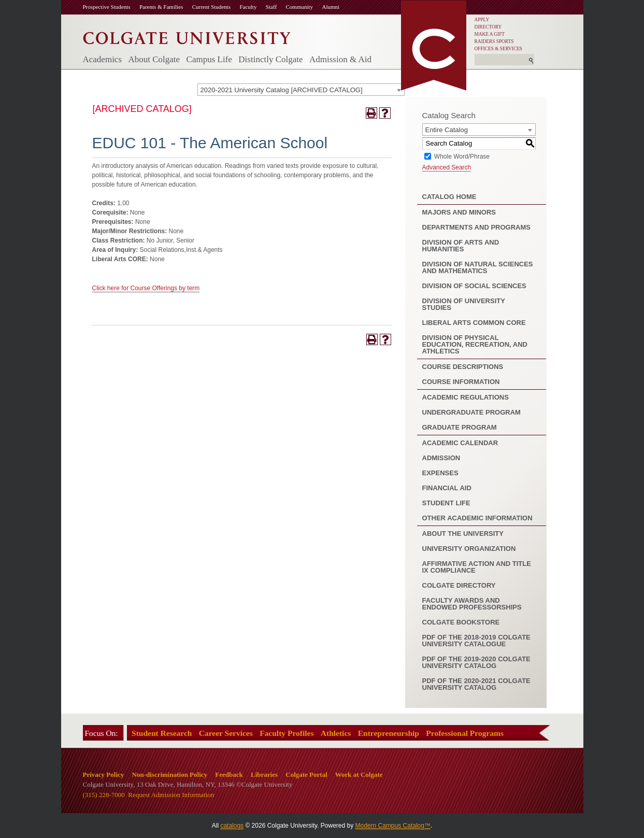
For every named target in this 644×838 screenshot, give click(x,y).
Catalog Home (449, 197)
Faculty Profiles (287, 733)
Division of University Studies (464, 304)
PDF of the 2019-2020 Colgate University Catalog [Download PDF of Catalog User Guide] (476, 662)
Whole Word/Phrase (462, 156)
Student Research (162, 733)
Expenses (440, 473)
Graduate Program (460, 427)
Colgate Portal (306, 775)
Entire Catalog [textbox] (447, 130)
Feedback (229, 775)
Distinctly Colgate (270, 59)
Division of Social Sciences (474, 286)
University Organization (469, 549)
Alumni (331, 7)
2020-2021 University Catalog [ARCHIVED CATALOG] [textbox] (282, 90)
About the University (463, 534)
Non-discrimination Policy (170, 775)
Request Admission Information (171, 795)
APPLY (482, 20)
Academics (103, 59)
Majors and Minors (459, 212)
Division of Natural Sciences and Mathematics (478, 267)
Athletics (336, 733)
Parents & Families (161, 7)
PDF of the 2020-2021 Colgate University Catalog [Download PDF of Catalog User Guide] (476, 684)
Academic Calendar (460, 443)
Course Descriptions (463, 367)
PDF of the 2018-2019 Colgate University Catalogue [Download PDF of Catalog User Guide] (476, 641)
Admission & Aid (340, 59)
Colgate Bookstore (461, 622)
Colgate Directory (459, 585)
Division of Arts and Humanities (461, 246)
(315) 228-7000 (104, 795)
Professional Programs (465, 733)
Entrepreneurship (389, 733)
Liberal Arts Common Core (474, 323)
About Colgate (154, 59)
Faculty (248, 7)
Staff (271, 7)
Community (300, 7)
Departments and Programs (476, 227)
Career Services (226, 733)
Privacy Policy (104, 775)
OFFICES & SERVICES (499, 49)
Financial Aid (447, 488)
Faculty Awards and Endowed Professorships (472, 604)
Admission (441, 458)
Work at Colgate (359, 775)
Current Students (211, 7)
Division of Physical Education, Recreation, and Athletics (475, 344)
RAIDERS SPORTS (494, 41)
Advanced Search (447, 167)
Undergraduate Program (471, 412)
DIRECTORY (488, 27)
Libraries (264, 775)
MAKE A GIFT (490, 34)
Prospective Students (107, 7)
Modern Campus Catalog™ (393, 826)
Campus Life (209, 59)
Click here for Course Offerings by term (146, 288)
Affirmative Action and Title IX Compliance (477, 567)
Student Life (446, 503)
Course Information (461, 382)
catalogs (232, 826)
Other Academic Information (477, 518)
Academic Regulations (466, 397)
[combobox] (301, 90)
